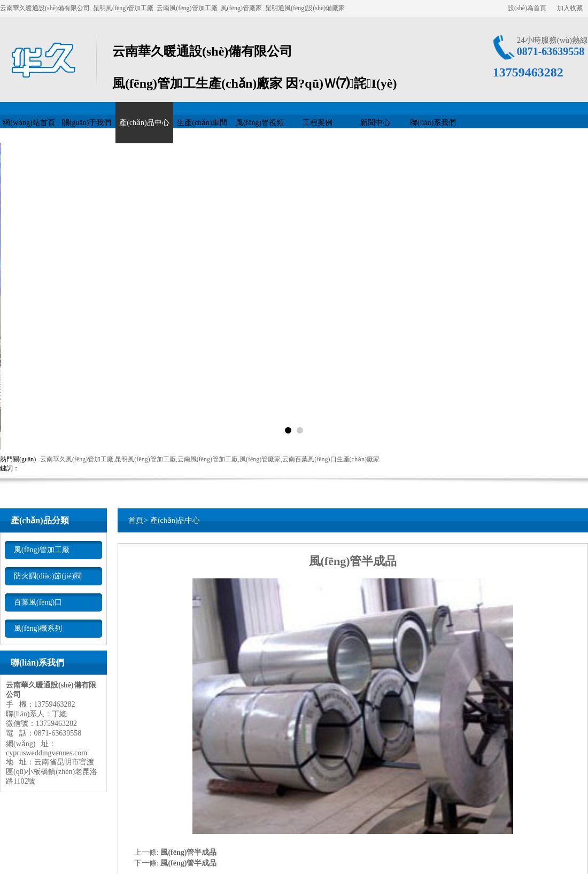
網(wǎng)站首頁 (29, 123)
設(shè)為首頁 (527, 8)
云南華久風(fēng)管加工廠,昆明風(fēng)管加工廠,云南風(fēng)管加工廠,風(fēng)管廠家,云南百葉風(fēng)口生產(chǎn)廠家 (210, 459)
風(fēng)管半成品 (188, 852)
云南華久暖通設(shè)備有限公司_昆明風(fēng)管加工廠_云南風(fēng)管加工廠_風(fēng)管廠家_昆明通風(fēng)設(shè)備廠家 (172, 8)
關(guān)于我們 (87, 123)
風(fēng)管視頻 (260, 123)
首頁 (136, 520)
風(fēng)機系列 (38, 628)
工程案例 (318, 123)
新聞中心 (375, 123)
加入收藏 (570, 8)
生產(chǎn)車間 (202, 123)
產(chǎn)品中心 (144, 123)
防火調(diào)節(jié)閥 (48, 576)
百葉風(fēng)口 (38, 602)
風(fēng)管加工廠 (42, 550)
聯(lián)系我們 (433, 123)
